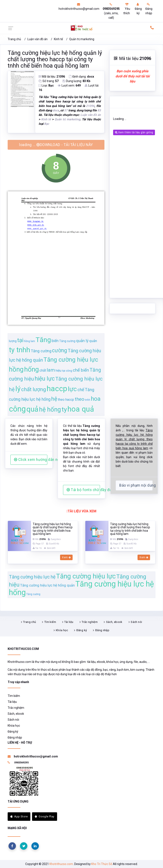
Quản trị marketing (82, 39)
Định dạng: (81, 77)
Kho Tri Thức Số (102, 864)
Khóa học (62, 630)
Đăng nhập (149, 9)
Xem (66, 557)
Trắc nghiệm (90, 622)
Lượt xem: (69, 85)
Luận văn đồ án (37, 39)
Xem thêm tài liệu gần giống (134, 132)
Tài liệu (69, 622)
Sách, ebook (114, 622)
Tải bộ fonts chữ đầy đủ (83, 490)
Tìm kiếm (50, 622)
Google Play (45, 816)
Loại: (46, 85)
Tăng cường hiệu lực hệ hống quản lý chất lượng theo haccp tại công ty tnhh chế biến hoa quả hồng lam (55, 59)
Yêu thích (127, 9)
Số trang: (49, 81)
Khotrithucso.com (61, 864)
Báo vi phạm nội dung (136, 485)
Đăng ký (138, 9)
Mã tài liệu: (52, 77)
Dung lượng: (76, 81)
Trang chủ (14, 39)
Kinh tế (58, 39)
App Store (19, 816)
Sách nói (136, 622)
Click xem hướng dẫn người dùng (31, 460)
